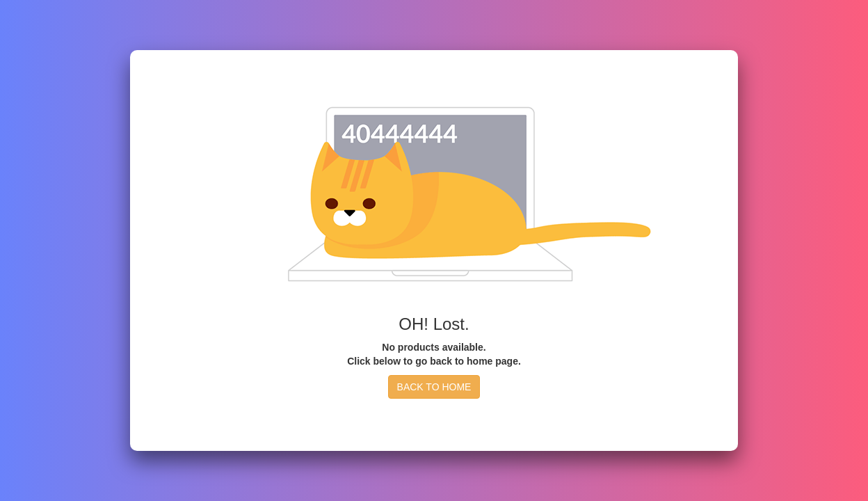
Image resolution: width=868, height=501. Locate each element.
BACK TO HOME (434, 387)
